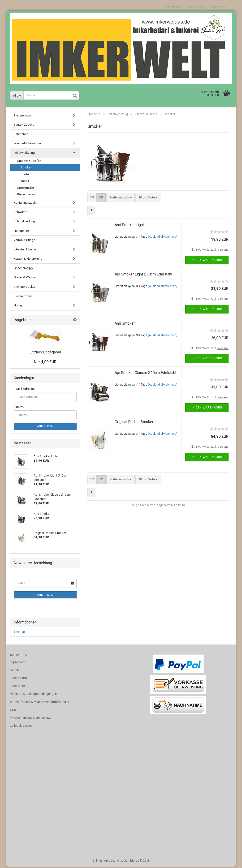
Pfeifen (26, 175)
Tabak (25, 182)
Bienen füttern (23, 297)
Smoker (26, 169)
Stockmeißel (26, 189)
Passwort (20, 408)
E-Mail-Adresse (24, 390)
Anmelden (45, 428)
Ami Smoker (125, 325)
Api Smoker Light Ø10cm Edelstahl (143, 275)
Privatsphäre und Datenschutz (30, 719)
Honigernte (21, 232)
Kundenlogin (196, 7)
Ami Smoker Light (129, 226)
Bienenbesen (26, 196)
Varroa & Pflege (24, 241)
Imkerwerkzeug (24, 154)
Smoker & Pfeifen (29, 162)
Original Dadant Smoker (134, 423)
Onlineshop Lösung (106, 862)
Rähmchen (21, 135)
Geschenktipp (23, 269)
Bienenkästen (23, 117)
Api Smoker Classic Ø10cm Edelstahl (145, 374)
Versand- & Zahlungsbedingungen (33, 695)
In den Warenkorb (207, 261)
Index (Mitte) (18, 679)
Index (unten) (19, 687)
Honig (18, 307)
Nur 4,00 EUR (45, 363)
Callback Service (21, 727)
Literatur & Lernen (26, 251)
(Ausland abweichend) (163, 238)
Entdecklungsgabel (45, 353)
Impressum (18, 663)
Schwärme (21, 213)
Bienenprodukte (25, 288)
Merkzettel (218, 7)
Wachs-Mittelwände (27, 145)
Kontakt (15, 671)
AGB (13, 711)
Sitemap (19, 633)
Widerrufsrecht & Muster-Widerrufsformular (40, 703)
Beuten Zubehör (25, 126)
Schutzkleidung (24, 222)
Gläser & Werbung (26, 279)
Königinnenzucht (25, 204)
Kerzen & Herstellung (28, 260)
